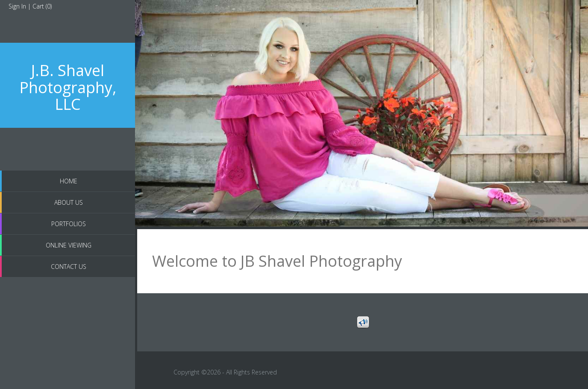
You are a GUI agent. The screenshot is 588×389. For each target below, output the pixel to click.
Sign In (17, 6)
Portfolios (69, 224)
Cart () (42, 6)
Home (69, 181)
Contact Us (69, 267)
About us (69, 202)
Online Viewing (69, 245)
